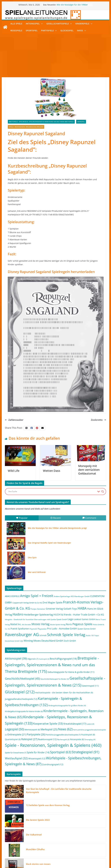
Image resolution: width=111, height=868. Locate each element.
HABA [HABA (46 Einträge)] (82, 608)
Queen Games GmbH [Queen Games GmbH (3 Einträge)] (87, 629)
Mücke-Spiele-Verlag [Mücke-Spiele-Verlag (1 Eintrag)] (58, 625)
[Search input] (52, 492)
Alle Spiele (16, 24)
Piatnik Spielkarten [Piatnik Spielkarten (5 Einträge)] (20, 629)
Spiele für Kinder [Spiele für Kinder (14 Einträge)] (38, 752)
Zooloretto (98, 420)
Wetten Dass (52, 471)
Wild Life (14, 471)
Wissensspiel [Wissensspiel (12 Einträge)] (37, 758)
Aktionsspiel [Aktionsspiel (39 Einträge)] (16, 658)
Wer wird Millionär (37, 572)
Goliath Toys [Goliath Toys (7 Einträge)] (70, 609)
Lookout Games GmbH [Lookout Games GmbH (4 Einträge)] (84, 619)
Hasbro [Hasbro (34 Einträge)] (18, 614)
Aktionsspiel (33, 24)
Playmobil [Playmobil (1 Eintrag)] (33, 629)
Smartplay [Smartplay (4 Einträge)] (90, 740)
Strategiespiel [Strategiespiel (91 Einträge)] (85, 752)
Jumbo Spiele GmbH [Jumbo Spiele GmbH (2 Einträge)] (59, 619)
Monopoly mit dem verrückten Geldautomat (89, 470)
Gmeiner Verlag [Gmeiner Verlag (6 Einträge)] (54, 609)
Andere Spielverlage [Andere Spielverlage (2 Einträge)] (62, 596)
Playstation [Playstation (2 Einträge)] (42, 629)
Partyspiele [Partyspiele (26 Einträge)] (36, 734)
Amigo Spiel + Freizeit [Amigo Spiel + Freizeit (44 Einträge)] (37, 596)
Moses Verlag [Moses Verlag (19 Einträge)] (40, 624)
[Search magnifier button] (103, 492)
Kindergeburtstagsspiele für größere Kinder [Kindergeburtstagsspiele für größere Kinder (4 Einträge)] (67, 705)
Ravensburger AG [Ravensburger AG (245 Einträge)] (22, 634)
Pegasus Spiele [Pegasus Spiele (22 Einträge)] (82, 624)
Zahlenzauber (14, 420)
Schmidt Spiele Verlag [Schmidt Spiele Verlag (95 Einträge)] (66, 635)
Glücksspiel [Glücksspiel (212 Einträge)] (20, 692)
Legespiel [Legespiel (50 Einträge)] (14, 729)
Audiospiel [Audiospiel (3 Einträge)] (44, 659)
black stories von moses (38, 864)
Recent (55, 518)
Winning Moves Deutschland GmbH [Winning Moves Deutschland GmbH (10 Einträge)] (44, 641)
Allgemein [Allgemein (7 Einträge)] (33, 659)
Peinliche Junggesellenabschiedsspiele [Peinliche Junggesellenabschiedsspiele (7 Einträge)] (63, 735)
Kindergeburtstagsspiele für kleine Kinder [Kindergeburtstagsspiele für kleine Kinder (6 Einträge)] (24, 711)
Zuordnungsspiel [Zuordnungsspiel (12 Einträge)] (53, 764)
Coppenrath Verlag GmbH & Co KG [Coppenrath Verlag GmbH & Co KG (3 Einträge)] (27, 603)
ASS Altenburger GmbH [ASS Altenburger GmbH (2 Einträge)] (80, 596)
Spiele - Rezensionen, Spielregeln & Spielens (26, 127)
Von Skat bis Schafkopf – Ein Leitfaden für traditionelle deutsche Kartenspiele (59, 791)
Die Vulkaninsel (34, 835)
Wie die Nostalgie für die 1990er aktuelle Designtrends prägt (72, 6)
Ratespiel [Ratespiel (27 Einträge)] (29, 739)
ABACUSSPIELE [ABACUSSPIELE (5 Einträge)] (12, 596)
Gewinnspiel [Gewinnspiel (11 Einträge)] (90, 686)
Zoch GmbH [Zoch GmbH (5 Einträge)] (70, 641)
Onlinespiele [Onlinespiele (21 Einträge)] (17, 734)
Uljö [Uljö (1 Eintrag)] (22, 641)
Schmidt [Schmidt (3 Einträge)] (43, 635)
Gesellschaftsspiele (58, 24)
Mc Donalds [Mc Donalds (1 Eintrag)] (27, 625)
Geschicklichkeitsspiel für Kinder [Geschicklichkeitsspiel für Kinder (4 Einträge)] (55, 679)
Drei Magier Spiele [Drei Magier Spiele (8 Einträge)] (53, 602)
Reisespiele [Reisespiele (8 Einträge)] (77, 739)
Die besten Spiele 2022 (38, 820)
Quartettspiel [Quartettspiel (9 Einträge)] (13, 739)
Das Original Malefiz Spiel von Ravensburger (49, 543)
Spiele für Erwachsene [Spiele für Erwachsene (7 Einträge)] (16, 753)
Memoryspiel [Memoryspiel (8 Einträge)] (32, 730)
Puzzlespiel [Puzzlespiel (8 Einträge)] (88, 735)
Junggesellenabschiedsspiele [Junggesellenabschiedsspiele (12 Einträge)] (21, 699)
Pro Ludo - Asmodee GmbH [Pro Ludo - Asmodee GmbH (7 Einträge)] (62, 629)
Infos (80, 30)
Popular (22, 518)
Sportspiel (32, 30)
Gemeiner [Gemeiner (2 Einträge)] (41, 609)
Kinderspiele (82, 24)
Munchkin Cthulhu (35, 849)
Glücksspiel (67, 30)
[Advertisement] (56, 56)
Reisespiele (16, 30)
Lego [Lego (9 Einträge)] (70, 619)
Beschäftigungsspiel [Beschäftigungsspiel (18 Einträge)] (63, 659)
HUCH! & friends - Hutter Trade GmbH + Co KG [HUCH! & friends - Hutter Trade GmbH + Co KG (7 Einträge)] (79, 615)
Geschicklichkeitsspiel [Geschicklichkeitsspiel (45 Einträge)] (22, 678)
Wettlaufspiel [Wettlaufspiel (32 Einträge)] (16, 758)
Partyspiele (47, 30)
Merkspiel (81, 122)
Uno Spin (32, 557)
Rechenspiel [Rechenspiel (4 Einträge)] (63, 740)
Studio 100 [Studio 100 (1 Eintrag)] (90, 636)
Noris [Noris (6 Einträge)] (69, 624)
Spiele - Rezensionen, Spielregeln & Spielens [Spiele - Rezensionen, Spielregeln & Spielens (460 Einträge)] (53, 745)
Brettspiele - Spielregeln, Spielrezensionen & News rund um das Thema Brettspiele (41, 122)
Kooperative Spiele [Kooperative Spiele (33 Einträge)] (48, 724)
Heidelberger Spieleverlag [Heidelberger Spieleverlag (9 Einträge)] (38, 615)
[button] (41, 24)
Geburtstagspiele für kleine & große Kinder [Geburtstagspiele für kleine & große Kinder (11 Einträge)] (71, 672)
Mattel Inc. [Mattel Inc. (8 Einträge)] (16, 624)
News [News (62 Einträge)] (65, 729)
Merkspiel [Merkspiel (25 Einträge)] (49, 729)
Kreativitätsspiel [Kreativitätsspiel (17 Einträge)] (75, 724)
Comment (89, 518)
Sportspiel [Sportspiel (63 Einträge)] (61, 752)
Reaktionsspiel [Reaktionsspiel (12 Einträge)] (47, 739)
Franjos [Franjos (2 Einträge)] (34, 609)
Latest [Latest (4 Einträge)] (90, 724)
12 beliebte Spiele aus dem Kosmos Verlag (48, 805)
